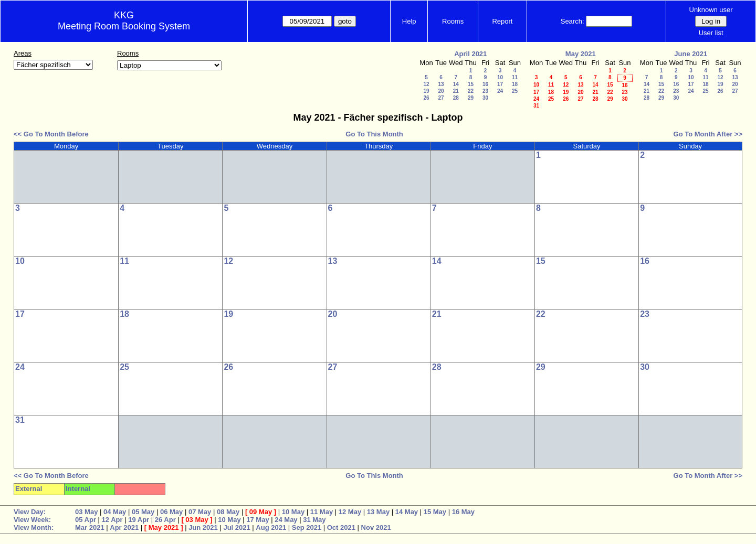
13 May (378, 512)
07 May (200, 512)
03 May (86, 512)
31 (536, 106)
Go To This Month (374, 134)
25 (515, 91)
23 (485, 91)
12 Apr (112, 520)
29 (471, 98)
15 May (435, 512)
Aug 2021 (271, 527)
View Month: (34, 527)
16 (485, 84)
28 (456, 98)
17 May (258, 520)
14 (456, 84)
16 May (463, 512)
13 (441, 84)
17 (500, 84)
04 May (115, 512)
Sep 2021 (307, 527)
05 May (143, 512)
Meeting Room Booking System (124, 26)
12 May (350, 512)
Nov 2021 (376, 527)
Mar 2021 (90, 527)
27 (441, 98)
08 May (228, 512)
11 (515, 77)
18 (515, 84)
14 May (407, 512)
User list (711, 33)
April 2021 (470, 54)
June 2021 (691, 54)
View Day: (30, 512)
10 (500, 77)
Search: (573, 21)
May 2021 (581, 54)
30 (485, 98)
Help (409, 21)
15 (471, 84)
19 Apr (139, 520)
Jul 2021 (237, 527)
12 (426, 84)
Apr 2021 (124, 527)
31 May (314, 520)
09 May (261, 512)
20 (441, 91)
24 (500, 91)
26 (426, 98)
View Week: (32, 520)
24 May (286, 520)
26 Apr (165, 520)
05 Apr (86, 520)
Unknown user (711, 10)
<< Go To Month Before (51, 134)
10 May (293, 512)
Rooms (453, 21)
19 (426, 91)
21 (456, 91)
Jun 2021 (203, 527)
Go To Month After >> (708, 134)
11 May (322, 512)
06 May (171, 512)
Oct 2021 (341, 527)
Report (502, 21)
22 (471, 91)
